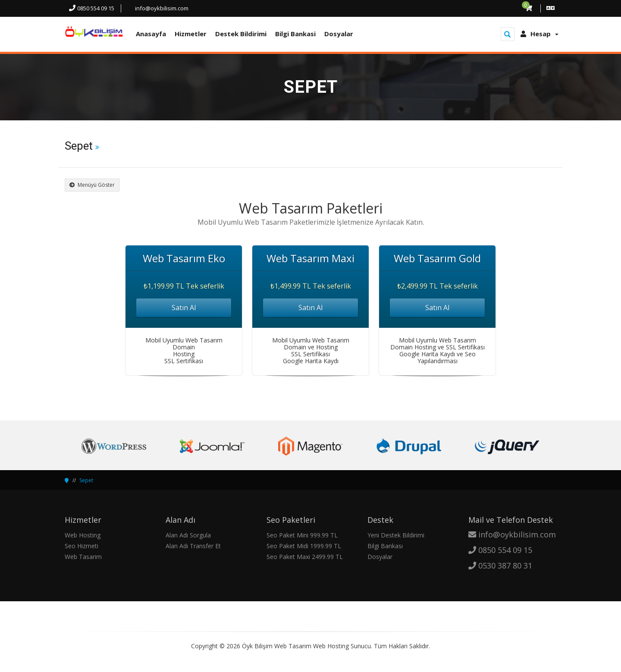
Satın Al (184, 308)
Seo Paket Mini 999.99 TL (302, 535)
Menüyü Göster (92, 185)
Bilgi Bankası (385, 546)
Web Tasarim (83, 557)
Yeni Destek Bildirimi (396, 535)
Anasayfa (151, 34)
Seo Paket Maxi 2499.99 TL (305, 557)
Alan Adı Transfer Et (193, 546)
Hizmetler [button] (191, 34)
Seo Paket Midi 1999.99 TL (304, 546)
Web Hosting (83, 535)
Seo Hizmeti (82, 546)
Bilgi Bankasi (295, 34)
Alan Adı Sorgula (188, 535)
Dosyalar (339, 34)
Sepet (86, 480)
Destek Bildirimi (241, 34)
